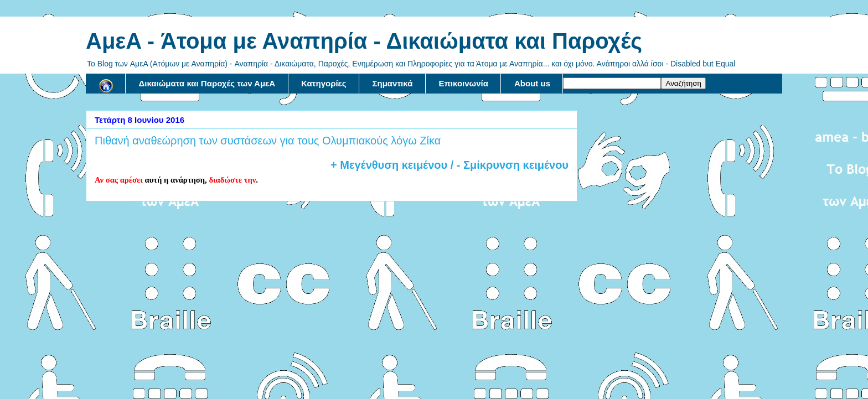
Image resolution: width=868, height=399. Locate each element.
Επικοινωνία (463, 83)
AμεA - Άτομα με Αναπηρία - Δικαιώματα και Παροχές (364, 41)
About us (532, 83)
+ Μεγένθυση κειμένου (389, 165)
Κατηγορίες (324, 83)
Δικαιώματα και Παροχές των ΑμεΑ (207, 83)
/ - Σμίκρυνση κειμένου (508, 165)
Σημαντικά (393, 83)
